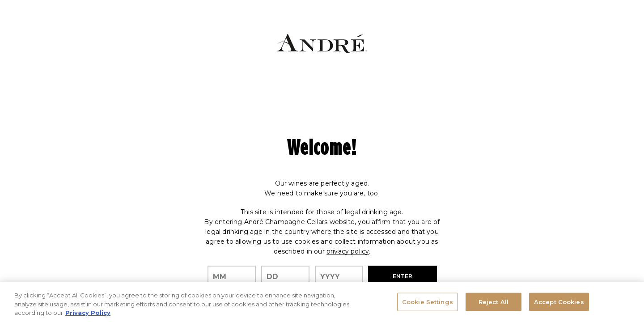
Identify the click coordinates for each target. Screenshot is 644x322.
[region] (322, 302)
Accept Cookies (559, 301)
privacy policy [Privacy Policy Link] (348, 251)
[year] (339, 277)
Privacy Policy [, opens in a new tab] (88, 313)
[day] (285, 277)
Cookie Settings (428, 301)
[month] (232, 277)
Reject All (494, 301)
